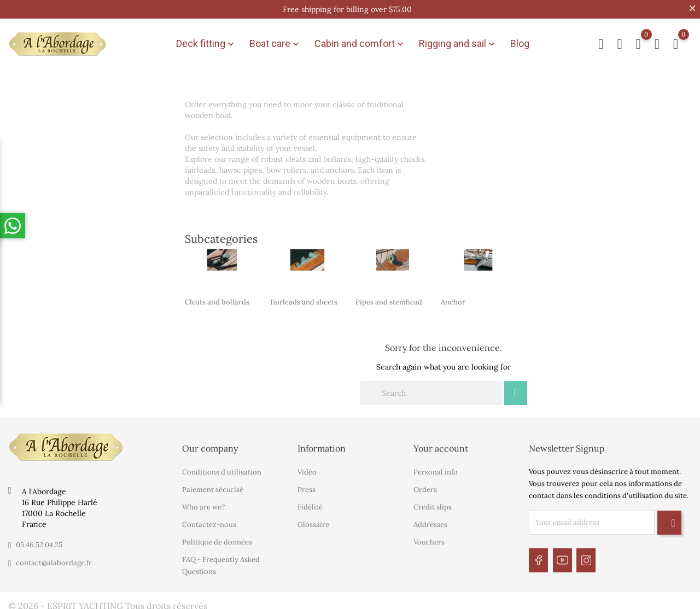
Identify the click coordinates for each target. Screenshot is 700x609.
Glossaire (313, 520)
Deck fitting (206, 42)
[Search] (431, 388)
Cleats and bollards (217, 297)
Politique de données (217, 537)
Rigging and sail (458, 42)
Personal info (436, 467)
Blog (520, 41)
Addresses (430, 520)
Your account (441, 443)
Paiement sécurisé (213, 485)
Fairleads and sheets (304, 297)
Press (307, 485)
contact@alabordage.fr (54, 558)
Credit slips (433, 502)
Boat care (275, 42)
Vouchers (429, 537)
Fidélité (310, 502)
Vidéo (307, 467)
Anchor (453, 297)
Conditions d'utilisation (222, 467)
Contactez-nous (209, 520)
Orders (425, 485)
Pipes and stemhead (389, 297)
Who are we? (203, 502)
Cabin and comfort (360, 42)
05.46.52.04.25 (39, 540)
